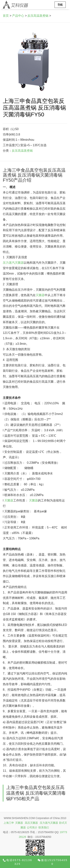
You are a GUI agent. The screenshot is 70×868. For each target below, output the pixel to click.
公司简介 (32, 827)
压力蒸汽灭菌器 (13, 263)
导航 (60, 5)
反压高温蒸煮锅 (38, 16)
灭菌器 (40, 295)
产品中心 (18, 16)
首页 (6, 16)
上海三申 (9, 823)
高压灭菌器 (31, 823)
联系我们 (44, 827)
